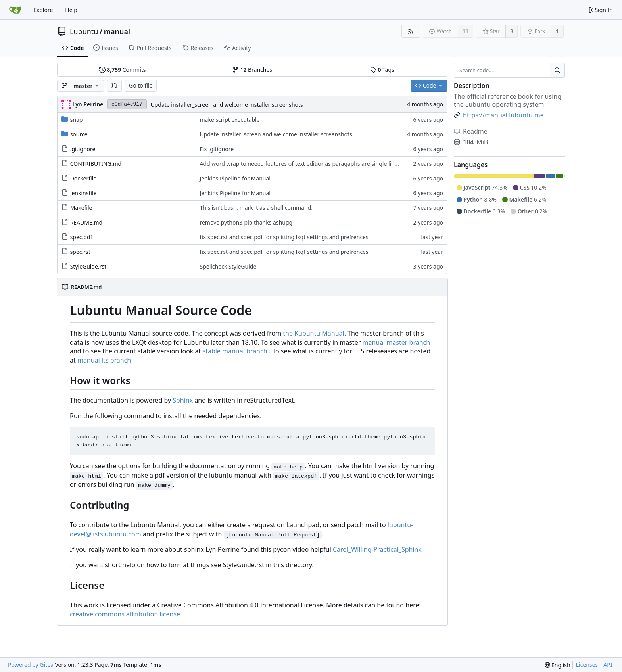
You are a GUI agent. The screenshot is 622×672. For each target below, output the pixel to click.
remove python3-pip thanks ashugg (246, 222)
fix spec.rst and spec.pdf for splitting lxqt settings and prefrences (284, 237)
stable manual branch (235, 351)
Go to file (141, 85)
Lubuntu (84, 31)
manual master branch (396, 342)
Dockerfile (84, 178)
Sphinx (183, 400)
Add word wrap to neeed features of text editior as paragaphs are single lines (300, 164)
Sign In (601, 10)
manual (117, 31)
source (79, 134)
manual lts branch (104, 360)
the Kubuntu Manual (313, 333)
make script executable (229, 120)
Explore (43, 10)
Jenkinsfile (84, 193)
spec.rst (80, 252)
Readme (471, 131)
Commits (123, 70)
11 (465, 31)
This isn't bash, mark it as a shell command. (256, 208)
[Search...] (557, 70)
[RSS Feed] (411, 31)
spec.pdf (81, 237)
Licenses (587, 665)
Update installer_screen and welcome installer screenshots (227, 105)
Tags (382, 70)
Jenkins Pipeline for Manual (235, 178)
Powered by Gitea (31, 665)
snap (77, 120)
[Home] (15, 10)
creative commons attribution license (125, 614)
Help (71, 10)
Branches (252, 70)
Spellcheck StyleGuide (228, 266)
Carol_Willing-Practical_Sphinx (377, 549)
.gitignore (83, 149)
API (608, 665)
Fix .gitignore (217, 149)
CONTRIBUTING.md (96, 164)
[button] (114, 86)
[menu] (558, 665)
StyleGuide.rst (88, 266)
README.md (86, 222)
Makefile (81, 208)
